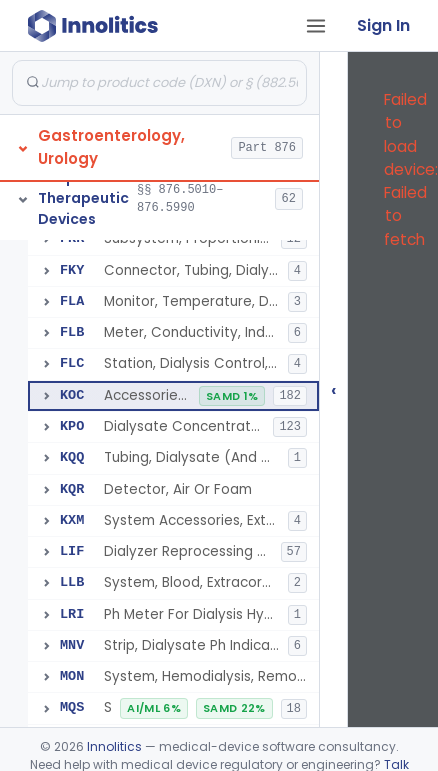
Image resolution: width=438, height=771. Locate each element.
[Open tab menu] (316, 26)
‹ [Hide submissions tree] (334, 389)
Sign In (383, 25)
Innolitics (114, 746)
